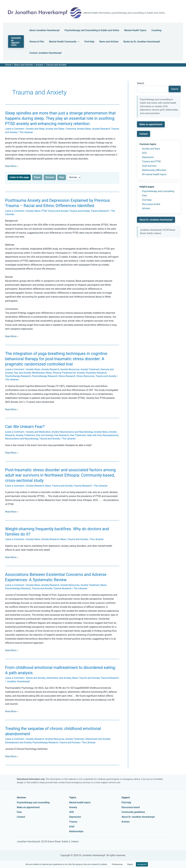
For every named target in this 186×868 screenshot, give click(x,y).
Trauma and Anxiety (79, 211)
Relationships (76, 831)
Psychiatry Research (96, 373)
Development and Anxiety (18, 742)
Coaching (151, 30)
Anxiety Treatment (90, 369)
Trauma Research (100, 211)
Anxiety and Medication (38, 432)
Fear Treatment (78, 435)
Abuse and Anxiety (36, 678)
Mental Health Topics (132, 30)
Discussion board (151, 204)
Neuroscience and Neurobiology (22, 439)
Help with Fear (94, 435)
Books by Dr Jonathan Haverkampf (135, 42)
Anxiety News (84, 129)
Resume (50, 177)
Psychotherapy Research (18, 376)
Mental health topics (80, 802)
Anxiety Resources (70, 369)
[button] (16, 42)
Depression (148, 157)
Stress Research (67, 376)
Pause (37, 177)
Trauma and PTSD (151, 161)
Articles (146, 208)
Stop (62, 177)
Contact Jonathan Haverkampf (45, 53)
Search (141, 83)
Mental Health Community (63, 42)
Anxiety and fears (151, 149)
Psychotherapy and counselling (158, 191)
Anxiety (73, 807)
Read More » (12, 166)
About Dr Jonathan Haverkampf (156, 220)
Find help (147, 200)
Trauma (73, 822)
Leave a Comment (15, 129)
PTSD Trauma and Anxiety (55, 211)
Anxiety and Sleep (35, 129)
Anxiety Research (101, 129)
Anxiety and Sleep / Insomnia (61, 129)
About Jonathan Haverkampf (44, 30)
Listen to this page (19, 177)
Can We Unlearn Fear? (25, 427)
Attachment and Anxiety (59, 678)
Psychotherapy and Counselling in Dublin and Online (90, 30)
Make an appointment (151, 124)
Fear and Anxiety (22, 373)
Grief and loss (149, 166)
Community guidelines (133, 812)
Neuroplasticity (110, 435)
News (49, 373)
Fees (145, 196)
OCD (144, 153)
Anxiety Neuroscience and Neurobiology (72, 432)
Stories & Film (37, 42)
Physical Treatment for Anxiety (69, 373)
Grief (72, 827)
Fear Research (62, 435)
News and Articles (104, 42)
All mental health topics (154, 174)
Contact (144, 134)
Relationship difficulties (154, 170)
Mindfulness (38, 373)
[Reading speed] (74, 177)
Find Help (86, 42)
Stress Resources (86, 376)
